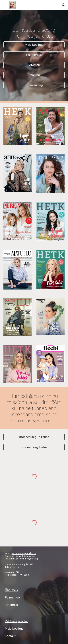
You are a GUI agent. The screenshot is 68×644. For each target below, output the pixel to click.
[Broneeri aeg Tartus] (34, 447)
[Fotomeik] (34, 65)
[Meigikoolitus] (34, 45)
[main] (34, 33)
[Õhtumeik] (34, 75)
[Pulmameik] (34, 55)
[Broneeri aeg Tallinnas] (34, 437)
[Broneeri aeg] (34, 85)
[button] (4, 5)
